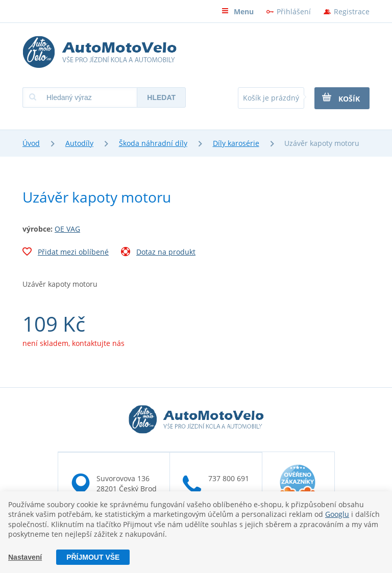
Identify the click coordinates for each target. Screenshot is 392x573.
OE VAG (67, 229)
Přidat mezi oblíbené (66, 253)
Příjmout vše (93, 557)
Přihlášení (294, 11)
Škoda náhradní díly (153, 143)
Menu (238, 11)
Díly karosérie (236, 143)
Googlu (337, 514)
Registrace (352, 11)
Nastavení (25, 557)
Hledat (161, 97)
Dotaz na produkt (158, 253)
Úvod (31, 143)
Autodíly (79, 143)
